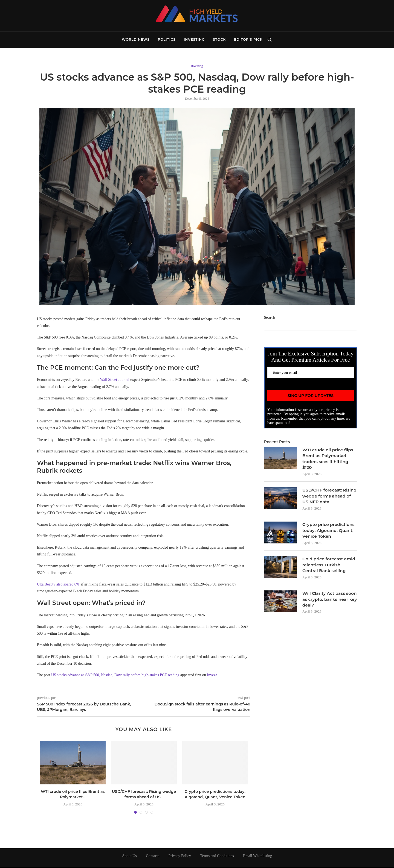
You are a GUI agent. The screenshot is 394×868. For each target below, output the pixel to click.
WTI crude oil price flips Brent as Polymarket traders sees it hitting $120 (329, 459)
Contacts (153, 856)
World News (136, 39)
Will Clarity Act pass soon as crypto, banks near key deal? (327, 603)
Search (270, 318)
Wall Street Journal (115, 380)
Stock (219, 39)
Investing (194, 39)
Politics (167, 39)
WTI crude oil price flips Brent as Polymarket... (73, 795)
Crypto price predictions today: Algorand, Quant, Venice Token (215, 795)
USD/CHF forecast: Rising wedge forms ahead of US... (144, 795)
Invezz (212, 676)
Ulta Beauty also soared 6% (58, 585)
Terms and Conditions (217, 856)
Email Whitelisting (257, 856)
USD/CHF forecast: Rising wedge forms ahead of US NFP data (327, 498)
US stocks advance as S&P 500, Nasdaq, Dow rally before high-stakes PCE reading (115, 676)
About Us (129, 856)
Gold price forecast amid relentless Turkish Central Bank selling (329, 568)
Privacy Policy (180, 856)
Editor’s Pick (248, 39)
